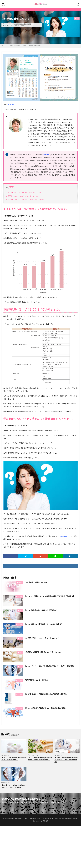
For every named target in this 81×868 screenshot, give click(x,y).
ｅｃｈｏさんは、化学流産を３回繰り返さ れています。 (24, 192)
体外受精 (24, 24)
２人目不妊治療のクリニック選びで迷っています (42, 638)
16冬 (5, 26)
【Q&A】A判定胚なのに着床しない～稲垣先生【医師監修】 (46, 708)
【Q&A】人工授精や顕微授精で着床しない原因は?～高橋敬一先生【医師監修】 (66, 760)
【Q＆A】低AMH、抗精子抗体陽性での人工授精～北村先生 (46, 694)
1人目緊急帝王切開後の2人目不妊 (36, 582)
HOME (5, 46)
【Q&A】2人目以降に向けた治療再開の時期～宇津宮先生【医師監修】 (50, 596)
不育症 (19, 24)
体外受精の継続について (35, 46)
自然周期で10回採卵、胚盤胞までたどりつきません (43, 652)
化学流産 (11, 104)
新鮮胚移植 (63, 536)
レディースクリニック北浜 (17, 26)
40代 (15, 24)
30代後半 (20, 624)
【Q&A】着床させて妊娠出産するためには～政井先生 (44, 624)
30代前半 (20, 596)
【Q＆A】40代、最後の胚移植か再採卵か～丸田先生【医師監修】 (14, 759)
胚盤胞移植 (46, 155)
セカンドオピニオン (15, 46)
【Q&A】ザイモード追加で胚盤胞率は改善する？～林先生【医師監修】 (50, 666)
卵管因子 (29, 24)
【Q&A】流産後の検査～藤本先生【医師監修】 (41, 610)
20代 (21, 610)
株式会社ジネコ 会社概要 (41, 821)
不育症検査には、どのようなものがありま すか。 (22, 196)
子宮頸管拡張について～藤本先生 (36, 680)
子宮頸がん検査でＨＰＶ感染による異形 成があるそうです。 (25, 200)
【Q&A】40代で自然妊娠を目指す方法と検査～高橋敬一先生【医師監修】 (40, 759)
